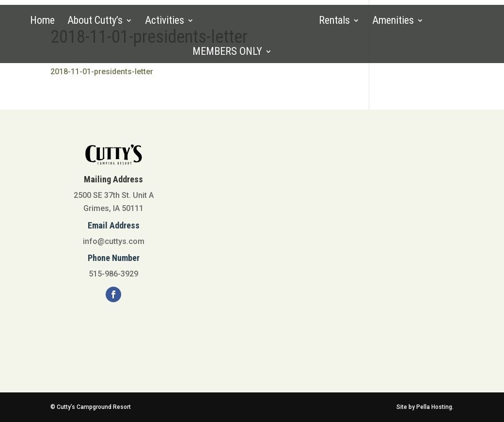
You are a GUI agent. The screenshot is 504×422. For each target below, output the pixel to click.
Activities (165, 22)
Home (42, 22)
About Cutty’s (95, 22)
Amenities (393, 22)
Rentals (334, 22)
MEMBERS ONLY (227, 53)
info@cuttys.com (114, 241)
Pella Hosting (434, 407)
